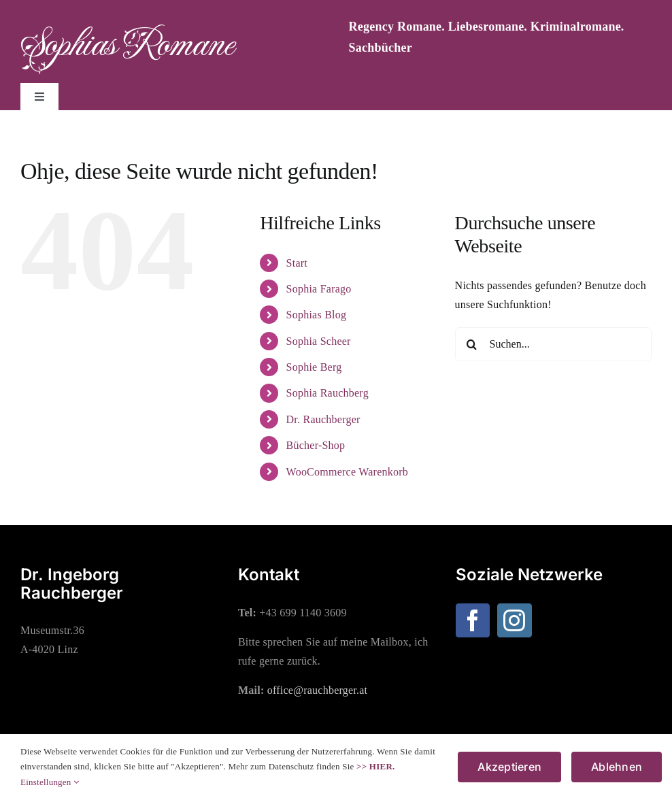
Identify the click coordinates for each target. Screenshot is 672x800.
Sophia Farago (319, 289)
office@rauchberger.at (318, 690)
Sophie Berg (314, 367)
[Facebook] (473, 620)
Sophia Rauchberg (327, 393)
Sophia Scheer (319, 341)
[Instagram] (514, 620)
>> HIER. (375, 766)
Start (297, 263)
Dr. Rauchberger (323, 419)
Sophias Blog (317, 315)
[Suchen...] (553, 344)
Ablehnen (617, 767)
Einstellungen (50, 782)
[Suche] (472, 344)
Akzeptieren (509, 767)
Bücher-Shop (316, 445)
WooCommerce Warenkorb (347, 472)
